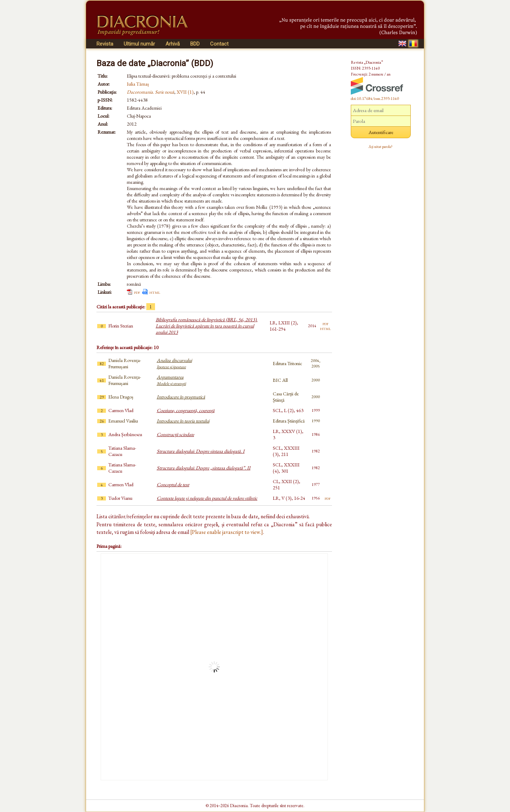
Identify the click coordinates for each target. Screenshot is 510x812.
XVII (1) (185, 92)
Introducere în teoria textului (183, 421)
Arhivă (173, 44)
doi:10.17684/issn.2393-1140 (375, 98)
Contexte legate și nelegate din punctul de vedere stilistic (207, 498)
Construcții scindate (175, 434)
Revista (105, 44)
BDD (195, 44)
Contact (219, 44)
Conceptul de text (173, 484)
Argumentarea (171, 380)
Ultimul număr (139, 44)
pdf (137, 292)
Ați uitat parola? (381, 147)
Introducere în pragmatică (181, 397)
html (155, 292)
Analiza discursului (174, 363)
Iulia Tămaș (138, 84)
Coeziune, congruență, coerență (186, 410)
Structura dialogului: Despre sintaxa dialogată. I (201, 451)
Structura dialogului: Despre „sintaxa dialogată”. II (204, 468)
